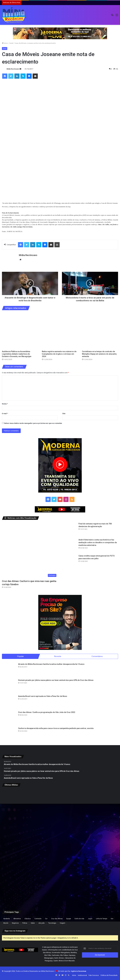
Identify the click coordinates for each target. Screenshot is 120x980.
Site (64, 414)
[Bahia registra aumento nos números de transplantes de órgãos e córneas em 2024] (60, 331)
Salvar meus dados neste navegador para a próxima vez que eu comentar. (33, 423)
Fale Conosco (94, 975)
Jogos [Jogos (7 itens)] (90, 919)
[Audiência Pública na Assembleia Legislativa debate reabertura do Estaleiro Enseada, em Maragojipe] (20, 331)
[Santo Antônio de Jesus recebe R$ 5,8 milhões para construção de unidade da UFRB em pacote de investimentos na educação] (21, 808)
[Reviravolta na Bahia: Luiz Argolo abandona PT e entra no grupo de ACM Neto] (99, 808)
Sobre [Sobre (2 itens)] (33, 923)
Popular (21, 656)
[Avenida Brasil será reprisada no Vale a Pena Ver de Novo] (9, 702)
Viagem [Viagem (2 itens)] (63, 923)
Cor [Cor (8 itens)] (46, 919)
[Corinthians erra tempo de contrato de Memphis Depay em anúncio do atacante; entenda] (100, 331)
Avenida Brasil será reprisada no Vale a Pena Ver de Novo (43, 696)
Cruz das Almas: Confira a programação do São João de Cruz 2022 (47, 712)
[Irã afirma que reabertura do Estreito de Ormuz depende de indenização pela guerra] (21, 886)
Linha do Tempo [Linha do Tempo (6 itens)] (102, 919)
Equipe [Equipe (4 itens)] (69, 919)
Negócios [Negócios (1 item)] (15, 923)
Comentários (97, 656)
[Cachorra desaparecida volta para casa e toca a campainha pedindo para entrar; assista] (9, 734)
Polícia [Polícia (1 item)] (25, 923)
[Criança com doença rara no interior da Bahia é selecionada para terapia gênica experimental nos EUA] (21, 847)
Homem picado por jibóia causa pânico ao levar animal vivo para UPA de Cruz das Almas (56, 680)
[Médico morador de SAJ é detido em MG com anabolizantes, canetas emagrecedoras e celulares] (60, 886)
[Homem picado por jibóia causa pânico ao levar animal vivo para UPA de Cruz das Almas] (9, 686)
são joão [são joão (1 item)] (42, 923)
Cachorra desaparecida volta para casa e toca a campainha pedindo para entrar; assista (56, 728)
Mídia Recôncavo (13, 69)
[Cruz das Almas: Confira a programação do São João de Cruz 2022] (9, 718)
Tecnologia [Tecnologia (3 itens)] (52, 923)
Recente (58, 656)
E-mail (5, 414)
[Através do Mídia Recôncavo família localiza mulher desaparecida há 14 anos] (9, 670)
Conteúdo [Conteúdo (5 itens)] (38, 919)
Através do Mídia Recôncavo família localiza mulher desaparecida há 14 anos (51, 664)
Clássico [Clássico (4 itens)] (28, 919)
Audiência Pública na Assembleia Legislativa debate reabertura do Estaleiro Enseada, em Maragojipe (17, 354)
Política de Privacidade (109, 975)
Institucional (82, 975)
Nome (5, 404)
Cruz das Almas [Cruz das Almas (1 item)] (57, 919)
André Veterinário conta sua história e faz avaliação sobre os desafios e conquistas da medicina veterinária (98, 542)
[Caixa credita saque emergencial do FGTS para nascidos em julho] (69, 562)
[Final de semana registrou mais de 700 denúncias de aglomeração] (69, 530)
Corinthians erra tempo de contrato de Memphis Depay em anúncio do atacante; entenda (99, 354)
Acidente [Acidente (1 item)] (7, 919)
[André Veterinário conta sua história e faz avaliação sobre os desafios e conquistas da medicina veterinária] (69, 546)
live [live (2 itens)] (112, 919)
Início (5, 43)
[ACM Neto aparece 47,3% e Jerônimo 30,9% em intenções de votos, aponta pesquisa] (60, 808)
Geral (11, 43)
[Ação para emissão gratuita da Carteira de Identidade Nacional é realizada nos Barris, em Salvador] (60, 847)
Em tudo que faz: (72, 971)
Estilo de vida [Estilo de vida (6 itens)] (79, 919)
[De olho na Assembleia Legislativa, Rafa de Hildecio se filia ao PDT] (99, 886)
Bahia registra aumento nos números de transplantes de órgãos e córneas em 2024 (59, 354)
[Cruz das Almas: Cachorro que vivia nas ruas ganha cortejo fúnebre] (30, 550)
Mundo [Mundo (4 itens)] (6, 923)
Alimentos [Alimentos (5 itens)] (17, 919)
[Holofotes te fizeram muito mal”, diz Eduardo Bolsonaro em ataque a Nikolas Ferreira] (99, 847)
